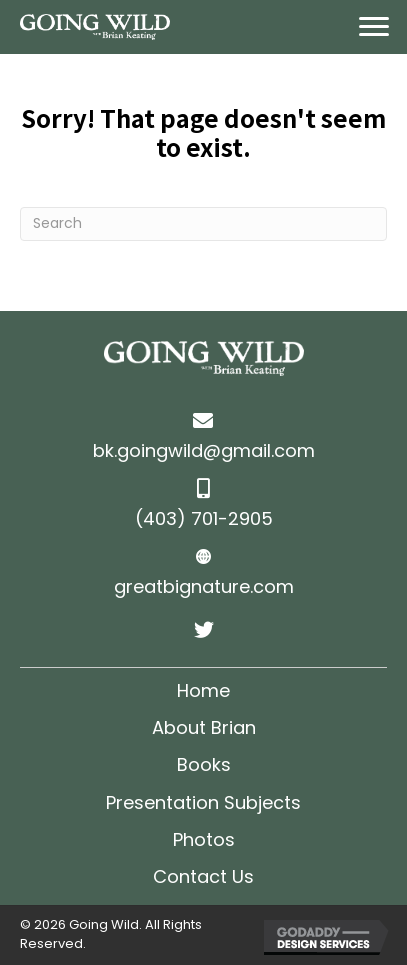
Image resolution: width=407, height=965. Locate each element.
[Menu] (374, 27)
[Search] (203, 224)
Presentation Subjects (203, 802)
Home (203, 690)
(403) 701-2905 (204, 518)
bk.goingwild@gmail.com (204, 450)
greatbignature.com (204, 586)
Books (204, 764)
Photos (204, 839)
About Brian (204, 727)
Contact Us (203, 876)
